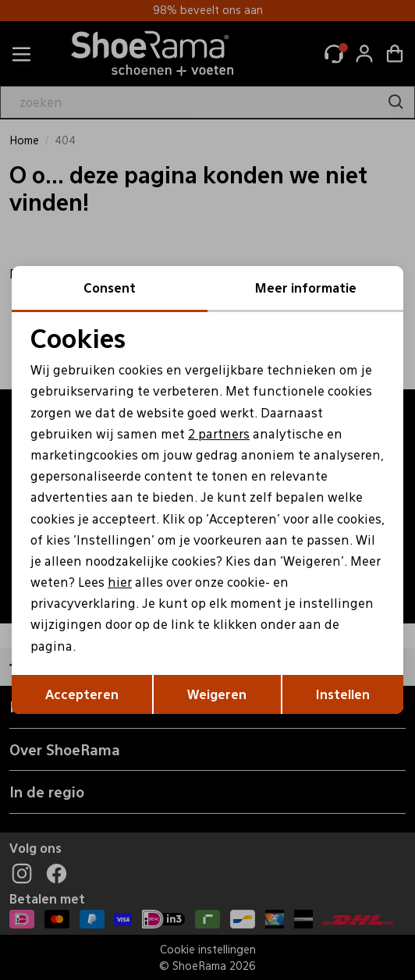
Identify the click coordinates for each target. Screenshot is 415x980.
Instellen (343, 694)
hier (120, 582)
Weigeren (217, 694)
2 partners (219, 433)
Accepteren (82, 694)
